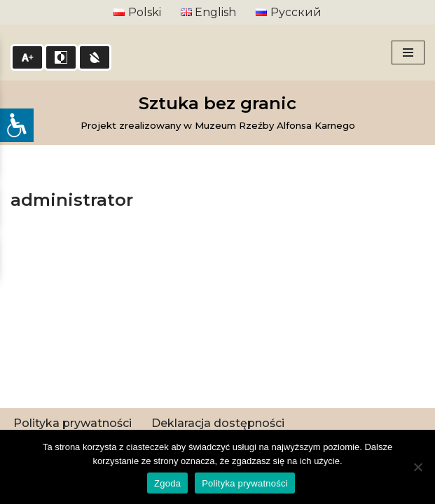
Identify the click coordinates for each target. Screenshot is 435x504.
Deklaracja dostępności (218, 423)
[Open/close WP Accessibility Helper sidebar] (17, 125)
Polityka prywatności (72, 423)
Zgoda (167, 483)
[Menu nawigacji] (408, 52)
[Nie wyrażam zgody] (417, 467)
